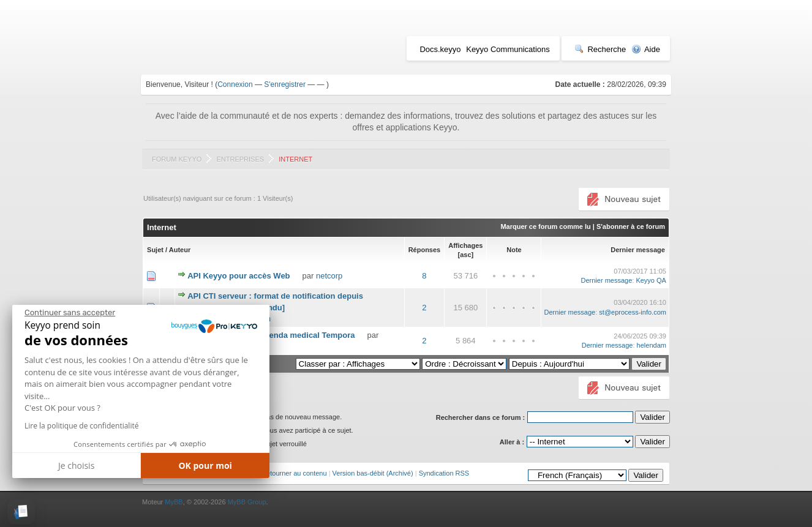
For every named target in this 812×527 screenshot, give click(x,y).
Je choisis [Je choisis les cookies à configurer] (76, 465)
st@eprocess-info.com (633, 312)
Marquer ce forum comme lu (545, 226)
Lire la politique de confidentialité (81, 426)
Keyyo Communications (508, 49)
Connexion (235, 84)
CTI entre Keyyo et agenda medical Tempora (272, 335)
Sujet (155, 250)
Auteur (180, 250)
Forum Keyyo (177, 159)
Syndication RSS (444, 473)
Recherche (600, 49)
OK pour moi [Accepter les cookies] (205, 465)
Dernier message (638, 250)
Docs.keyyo (440, 49)
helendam (652, 345)
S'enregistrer (285, 84)
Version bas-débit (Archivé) (373, 473)
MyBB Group (247, 502)
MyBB (174, 502)
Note (514, 250)
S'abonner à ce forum (631, 226)
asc (465, 255)
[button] (21, 512)
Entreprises (240, 159)
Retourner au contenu (294, 473)
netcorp (329, 276)
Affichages (465, 245)
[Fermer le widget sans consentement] (70, 313)
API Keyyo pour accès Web (239, 276)
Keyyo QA (651, 280)
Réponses (425, 250)
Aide (646, 49)
